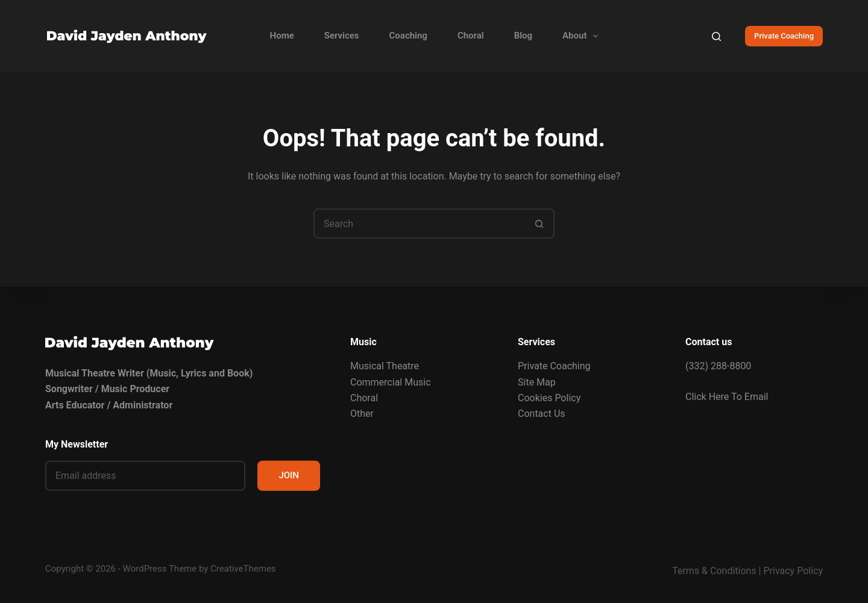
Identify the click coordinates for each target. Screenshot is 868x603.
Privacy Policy (794, 571)
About (583, 36)
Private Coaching (784, 36)
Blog (523, 36)
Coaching (408, 36)
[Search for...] (419, 223)
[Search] (716, 36)
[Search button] (539, 223)
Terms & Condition (712, 571)
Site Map (537, 382)
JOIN (289, 475)
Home (282, 36)
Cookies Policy (549, 398)
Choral (471, 36)
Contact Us (542, 414)
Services (342, 36)
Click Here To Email (727, 396)
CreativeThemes (243, 569)
